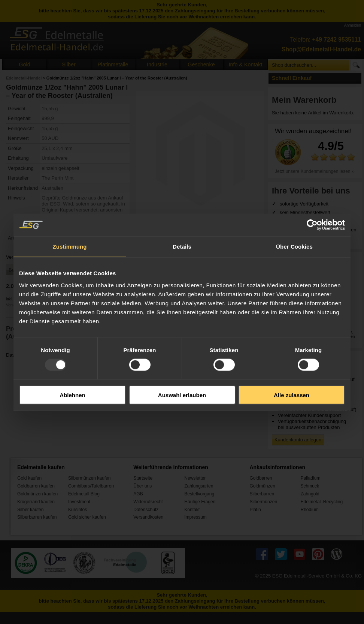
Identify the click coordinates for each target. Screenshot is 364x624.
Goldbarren (261, 478)
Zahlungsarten (199, 486)
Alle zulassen (292, 395)
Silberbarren (262, 494)
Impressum (195, 517)
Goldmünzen (262, 486)
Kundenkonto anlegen (298, 440)
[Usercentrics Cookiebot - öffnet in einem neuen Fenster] (312, 225)
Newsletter (195, 478)
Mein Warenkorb (304, 100)
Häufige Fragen (200, 502)
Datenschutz (146, 510)
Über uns (142, 486)
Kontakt (192, 510)
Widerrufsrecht (148, 502)
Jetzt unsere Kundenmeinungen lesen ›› (315, 171)
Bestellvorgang (199, 494)
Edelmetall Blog (84, 494)
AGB (138, 494)
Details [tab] (182, 247)
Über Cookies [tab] (294, 247)
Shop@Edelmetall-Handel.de (321, 49)
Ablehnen (72, 395)
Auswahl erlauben (182, 395)
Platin (255, 510)
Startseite (143, 478)
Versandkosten (148, 517)
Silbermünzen (263, 502)
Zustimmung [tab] (70, 247)
